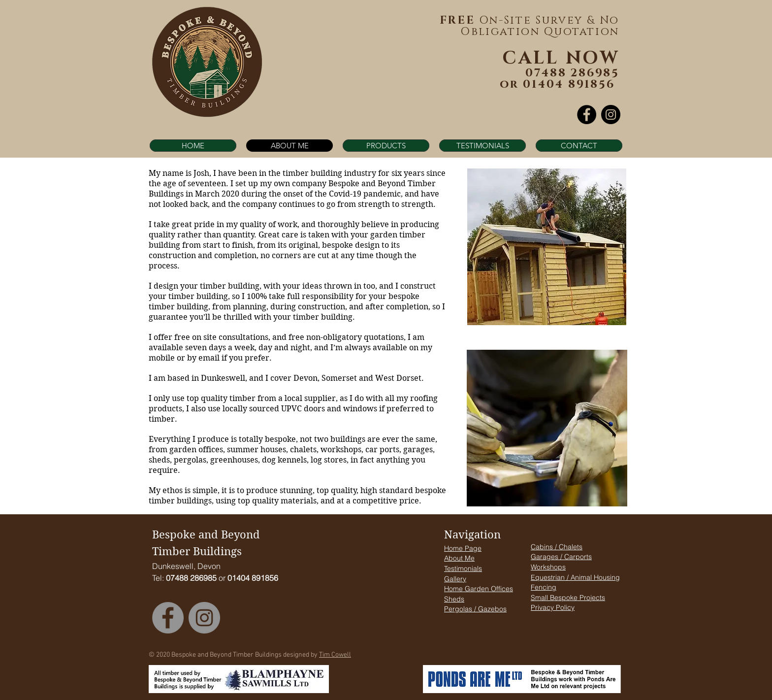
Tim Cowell (335, 655)
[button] (386, 146)
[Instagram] (611, 115)
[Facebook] (587, 115)
